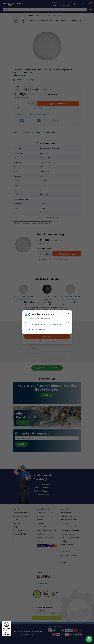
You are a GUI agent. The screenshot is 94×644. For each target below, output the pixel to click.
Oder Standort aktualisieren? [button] (35, 329)
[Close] (69, 314)
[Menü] (10, 622)
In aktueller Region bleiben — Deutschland (47, 324)
